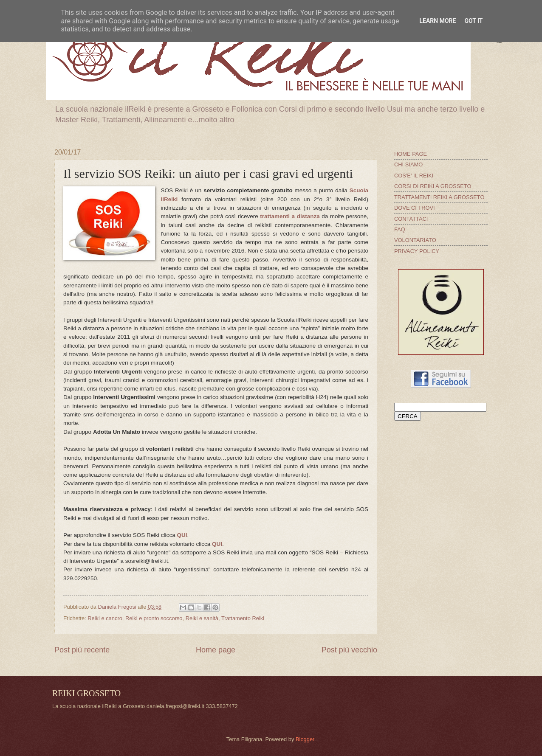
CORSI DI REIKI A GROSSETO (433, 186)
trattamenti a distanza (290, 216)
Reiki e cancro (105, 618)
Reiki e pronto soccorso (154, 618)
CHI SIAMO (408, 164)
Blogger (305, 739)
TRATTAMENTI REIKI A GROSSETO (439, 197)
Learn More (438, 21)
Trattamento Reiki (243, 618)
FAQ (400, 229)
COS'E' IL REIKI (414, 176)
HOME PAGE (411, 154)
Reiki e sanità (202, 618)
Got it (473, 21)
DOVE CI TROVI (415, 208)
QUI (182, 535)
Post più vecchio (349, 650)
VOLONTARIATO (415, 240)
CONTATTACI (411, 219)
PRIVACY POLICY (417, 251)
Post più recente (82, 650)
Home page (216, 650)
